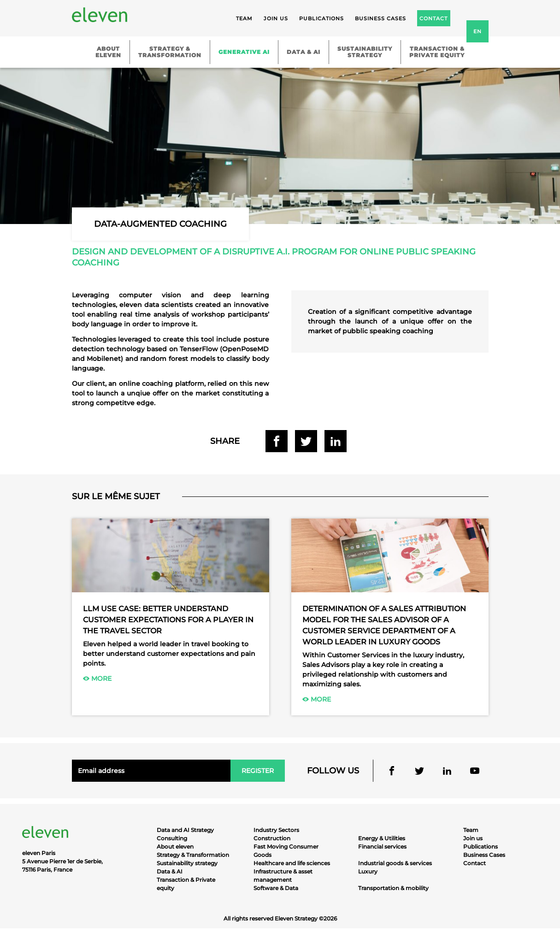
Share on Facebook (277, 441)
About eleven (175, 847)
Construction (272, 838)
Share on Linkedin (336, 441)
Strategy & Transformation (193, 855)
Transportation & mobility (393, 888)
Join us (276, 18)
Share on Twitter (306, 441)
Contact (475, 863)
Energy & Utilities (382, 838)
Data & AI (304, 52)
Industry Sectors (276, 830)
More (97, 678)
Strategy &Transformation (170, 52)
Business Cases (484, 855)
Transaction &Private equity (437, 52)
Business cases (380, 18)
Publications (321, 18)
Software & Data (276, 888)
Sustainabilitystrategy (365, 52)
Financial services (382, 847)
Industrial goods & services (395, 863)
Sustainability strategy (187, 863)
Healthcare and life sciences (292, 863)
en (477, 31)
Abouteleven (108, 52)
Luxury (368, 871)
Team (244, 18)
